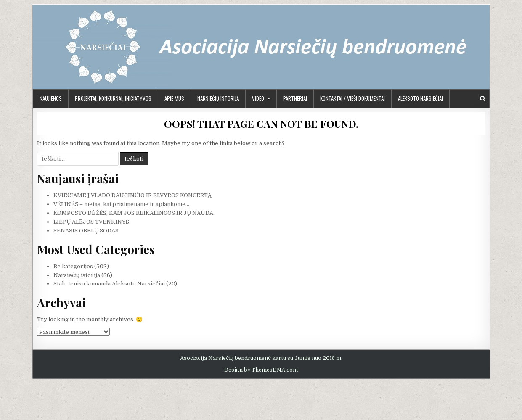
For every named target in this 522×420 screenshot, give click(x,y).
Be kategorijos (73, 266)
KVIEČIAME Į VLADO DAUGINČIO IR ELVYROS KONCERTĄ (132, 195)
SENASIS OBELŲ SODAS (86, 231)
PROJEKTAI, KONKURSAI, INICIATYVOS (113, 98)
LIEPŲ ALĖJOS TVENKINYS (91, 222)
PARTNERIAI (295, 98)
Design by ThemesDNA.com (261, 370)
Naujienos (51, 98)
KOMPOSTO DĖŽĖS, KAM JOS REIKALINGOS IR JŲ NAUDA (133, 213)
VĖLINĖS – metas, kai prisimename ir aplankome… (121, 204)
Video (258, 98)
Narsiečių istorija (218, 98)
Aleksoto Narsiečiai (420, 98)
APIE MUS (174, 98)
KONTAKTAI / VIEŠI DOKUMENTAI (352, 98)
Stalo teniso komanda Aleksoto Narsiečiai (109, 284)
